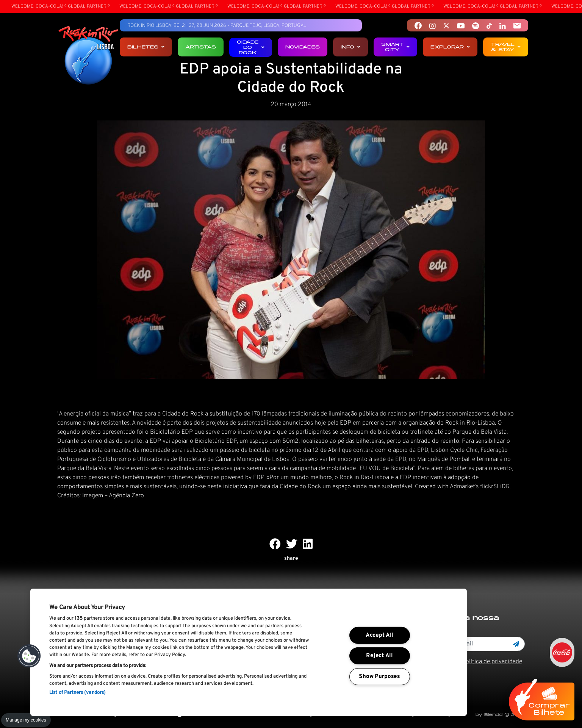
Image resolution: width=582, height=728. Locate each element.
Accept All (379, 635)
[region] (249, 652)
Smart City (395, 47)
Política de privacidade (492, 662)
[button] (29, 656)
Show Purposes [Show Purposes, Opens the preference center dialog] (379, 677)
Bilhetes (146, 47)
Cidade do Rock (251, 47)
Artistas (201, 47)
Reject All (379, 656)
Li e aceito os (473, 662)
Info (350, 47)
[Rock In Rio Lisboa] (88, 56)
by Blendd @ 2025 (500, 715)
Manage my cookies (26, 720)
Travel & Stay (506, 47)
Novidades (303, 47)
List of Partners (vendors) (77, 693)
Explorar (450, 47)
